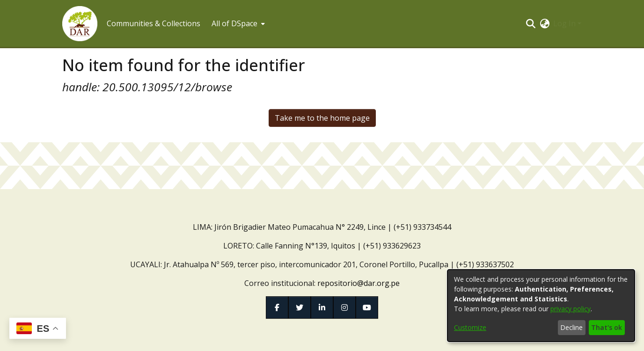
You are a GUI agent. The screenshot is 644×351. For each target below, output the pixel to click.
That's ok (607, 327)
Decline (571, 327)
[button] (80, 24)
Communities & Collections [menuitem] (154, 23)
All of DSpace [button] (234, 23)
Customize (470, 327)
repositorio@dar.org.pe (359, 283)
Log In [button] (565, 23)
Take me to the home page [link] (322, 118)
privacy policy (571, 309)
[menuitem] (237, 23)
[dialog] (541, 306)
